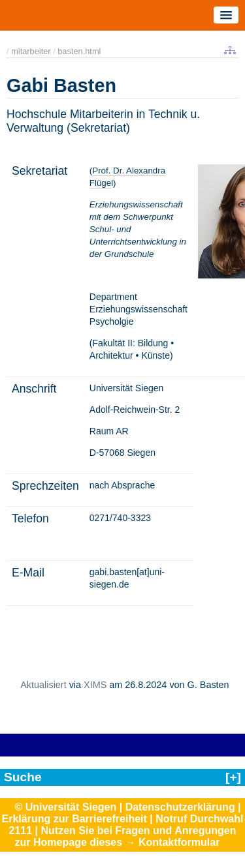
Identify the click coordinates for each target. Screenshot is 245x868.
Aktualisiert (43, 685)
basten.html (79, 51)
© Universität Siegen (65, 807)
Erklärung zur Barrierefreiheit (74, 819)
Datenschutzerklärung (180, 807)
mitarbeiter (31, 51)
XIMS (95, 685)
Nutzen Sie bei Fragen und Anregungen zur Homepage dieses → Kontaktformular (126, 836)
